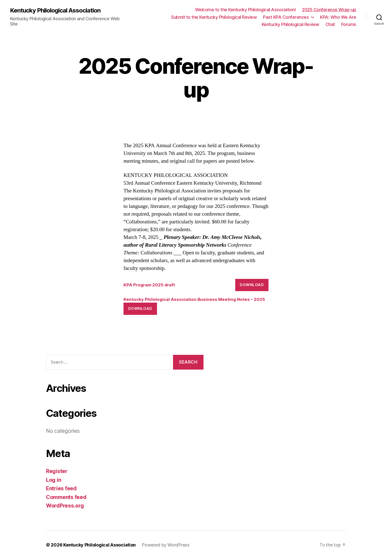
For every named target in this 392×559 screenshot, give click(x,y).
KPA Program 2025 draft (149, 285)
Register (57, 471)
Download (252, 285)
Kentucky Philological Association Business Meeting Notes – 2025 (194, 299)
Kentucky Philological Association (55, 10)
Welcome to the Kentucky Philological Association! (245, 10)
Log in (53, 480)
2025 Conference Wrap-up (329, 10)
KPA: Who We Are (338, 17)
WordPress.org (65, 506)
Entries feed (61, 488)
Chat (330, 24)
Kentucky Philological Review (290, 24)
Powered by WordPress (166, 545)
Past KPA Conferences (286, 17)
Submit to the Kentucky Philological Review (214, 17)
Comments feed (66, 497)
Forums (349, 24)
